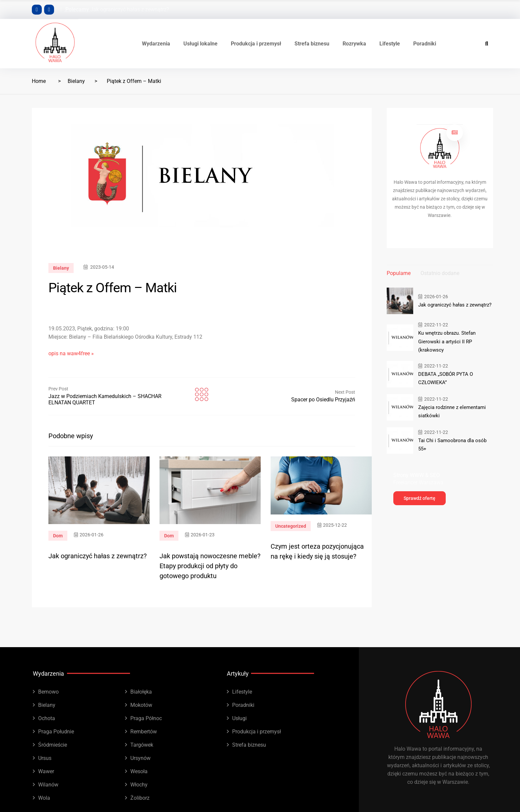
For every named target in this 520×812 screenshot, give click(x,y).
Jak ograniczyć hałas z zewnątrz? (130, 9)
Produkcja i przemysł (256, 44)
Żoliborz (140, 798)
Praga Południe (56, 732)
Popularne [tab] (399, 273)
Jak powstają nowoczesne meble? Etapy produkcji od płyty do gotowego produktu (210, 566)
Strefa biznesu (312, 44)
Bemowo (48, 692)
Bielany (76, 81)
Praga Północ (146, 718)
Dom (58, 536)
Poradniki (425, 44)
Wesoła (139, 771)
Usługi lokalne (200, 44)
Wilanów (48, 785)
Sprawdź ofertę (420, 498)
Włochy (139, 785)
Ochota (47, 718)
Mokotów (141, 705)
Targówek (142, 745)
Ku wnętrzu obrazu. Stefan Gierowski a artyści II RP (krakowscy (447, 341)
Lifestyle (390, 44)
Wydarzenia (156, 44)
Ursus (45, 758)
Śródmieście (53, 745)
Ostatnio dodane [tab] (440, 273)
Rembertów (144, 732)
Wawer (46, 771)
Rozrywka (354, 44)
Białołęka (141, 692)
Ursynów (140, 758)
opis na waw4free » (71, 353)
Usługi (239, 718)
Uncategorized (291, 526)
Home (39, 81)
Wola (44, 798)
